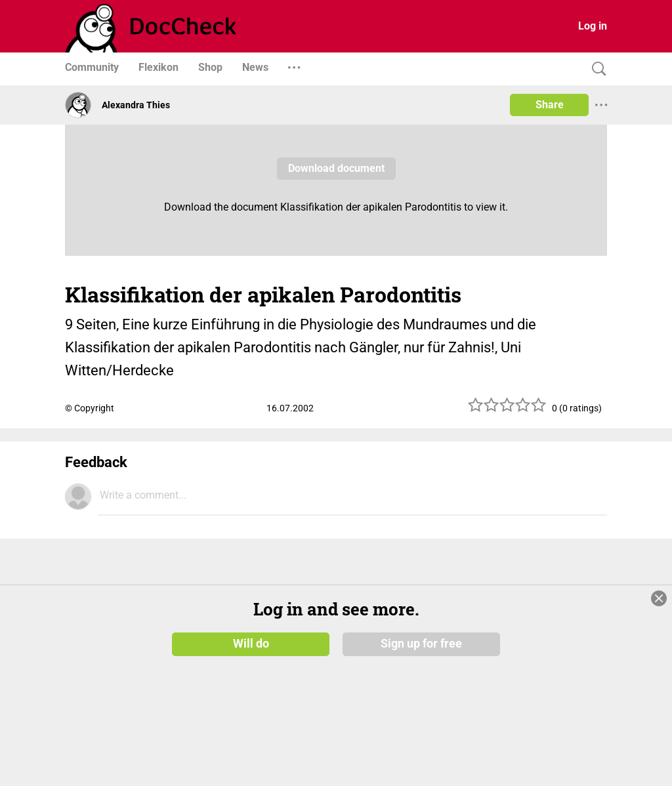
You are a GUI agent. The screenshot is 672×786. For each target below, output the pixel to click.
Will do (251, 644)
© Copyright (90, 408)
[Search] (596, 69)
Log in (593, 26)
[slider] (507, 410)
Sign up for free (421, 644)
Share (550, 105)
